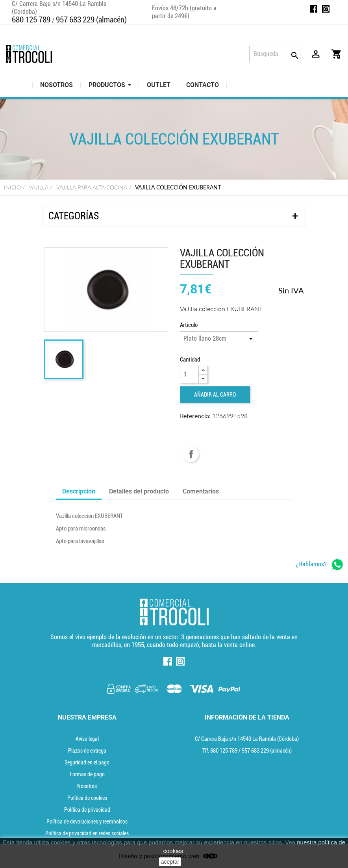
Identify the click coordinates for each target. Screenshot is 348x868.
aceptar (170, 862)
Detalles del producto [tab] (139, 491)
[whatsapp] (320, 565)
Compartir (191, 454)
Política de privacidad (87, 810)
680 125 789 (31, 20)
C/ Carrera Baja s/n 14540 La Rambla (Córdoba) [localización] (247, 739)
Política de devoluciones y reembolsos (87, 822)
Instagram (326, 9)
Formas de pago (87, 774)
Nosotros (87, 786)
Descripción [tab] (79, 491)
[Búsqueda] (275, 54)
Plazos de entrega (87, 751)
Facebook (314, 9)
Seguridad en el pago (87, 762)
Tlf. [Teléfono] (220, 751)
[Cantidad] (189, 375)
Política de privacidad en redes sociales (87, 833)
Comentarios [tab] (201, 491)
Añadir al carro (215, 395)
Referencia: (195, 416)
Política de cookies (87, 798)
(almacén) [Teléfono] (267, 751)
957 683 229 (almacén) (91, 20)
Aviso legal (87, 739)
